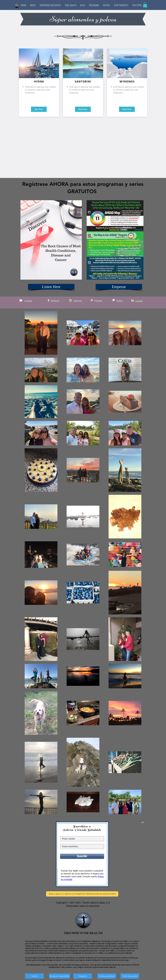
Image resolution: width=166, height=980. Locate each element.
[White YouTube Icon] (21, 300)
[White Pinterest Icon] (92, 300)
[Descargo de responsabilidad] (59, 976)
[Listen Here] (51, 287)
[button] (33, 5)
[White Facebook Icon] (48, 300)
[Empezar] (119, 287)
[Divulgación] (83, 976)
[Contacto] (34, 976)
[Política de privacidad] (130, 976)
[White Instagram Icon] (70, 300)
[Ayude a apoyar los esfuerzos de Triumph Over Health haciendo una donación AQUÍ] (82, 894)
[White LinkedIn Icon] (132, 300)
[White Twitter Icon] (114, 300)
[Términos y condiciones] (107, 976)
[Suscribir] (82, 856)
